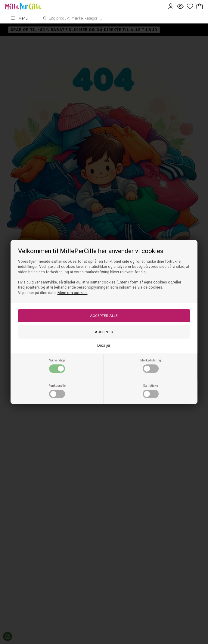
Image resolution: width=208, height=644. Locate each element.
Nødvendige (57, 366)
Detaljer (104, 345)
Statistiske (151, 391)
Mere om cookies (73, 293)
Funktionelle (57, 391)
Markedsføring (151, 366)
